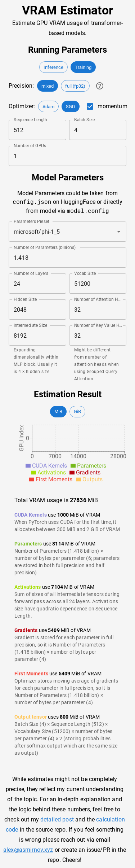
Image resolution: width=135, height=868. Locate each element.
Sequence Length (30, 120)
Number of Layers (31, 273)
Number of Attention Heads (98, 299)
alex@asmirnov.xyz (28, 850)
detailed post (57, 819)
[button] (53, 67)
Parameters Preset (31, 222)
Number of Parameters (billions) (45, 247)
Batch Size (84, 120)
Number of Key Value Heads (98, 325)
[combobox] (57, 232)
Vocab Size (85, 273)
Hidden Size (25, 299)
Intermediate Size (30, 325)
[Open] (119, 232)
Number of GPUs (30, 146)
